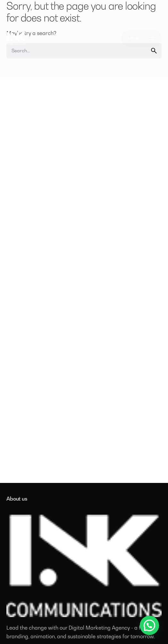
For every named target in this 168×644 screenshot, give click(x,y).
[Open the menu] (141, 39)
